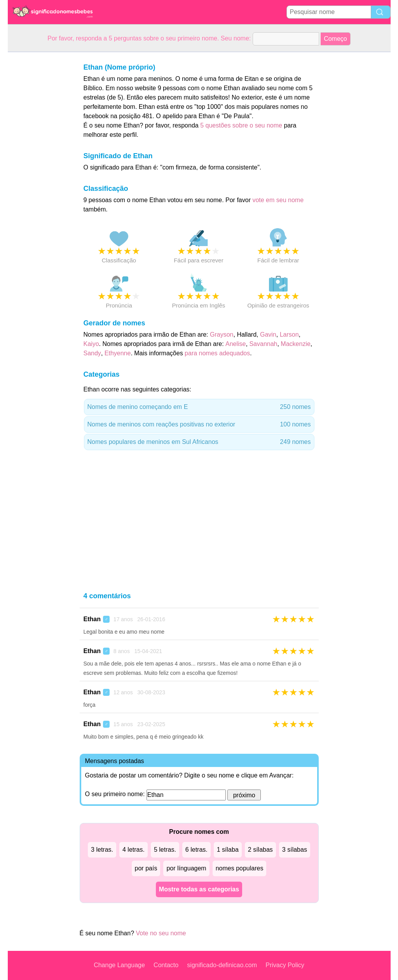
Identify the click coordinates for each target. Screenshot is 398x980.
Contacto (166, 965)
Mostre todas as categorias (199, 889)
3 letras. (102, 850)
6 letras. (196, 850)
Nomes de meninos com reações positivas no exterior (199, 424)
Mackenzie (295, 344)
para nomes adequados (217, 353)
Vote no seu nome (161, 933)
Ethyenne (118, 353)
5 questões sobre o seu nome (241, 125)
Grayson (222, 335)
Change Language (119, 965)
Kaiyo (91, 344)
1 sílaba (228, 850)
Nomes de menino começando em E (199, 407)
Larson (289, 335)
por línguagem (186, 868)
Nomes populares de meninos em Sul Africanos (199, 442)
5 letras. (165, 850)
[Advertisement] (39, 169)
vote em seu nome (278, 200)
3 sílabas (295, 850)
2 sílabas (260, 850)
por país (146, 868)
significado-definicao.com (222, 965)
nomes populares (240, 868)
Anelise (236, 344)
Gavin (268, 335)
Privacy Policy (285, 965)
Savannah (263, 344)
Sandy (92, 353)
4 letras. (134, 850)
